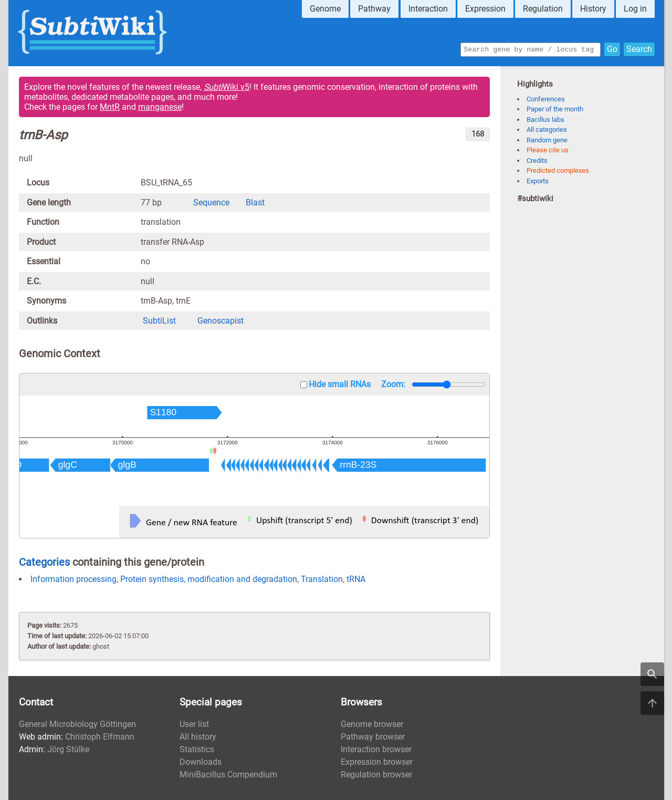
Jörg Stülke (68, 749)
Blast (255, 202)
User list (194, 724)
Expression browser (377, 762)
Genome (325, 9)
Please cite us (548, 150)
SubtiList (159, 321)
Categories (44, 562)
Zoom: (393, 384)
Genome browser (372, 724)
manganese (160, 107)
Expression (485, 9)
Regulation (543, 9)
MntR (110, 107)
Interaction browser (376, 749)
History (593, 9)
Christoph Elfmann (100, 737)
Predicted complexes (558, 170)
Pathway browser (373, 737)
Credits (537, 160)
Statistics (197, 749)
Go (612, 49)
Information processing (73, 579)
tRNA (356, 579)
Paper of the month (555, 109)
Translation (322, 579)
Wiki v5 (227, 87)
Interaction (428, 9)
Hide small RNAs (340, 384)
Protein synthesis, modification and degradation (209, 579)
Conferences (546, 99)
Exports (538, 181)
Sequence (211, 202)
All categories (547, 129)
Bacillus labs (545, 120)
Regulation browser (376, 775)
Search (639, 49)
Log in (635, 9)
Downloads (201, 762)
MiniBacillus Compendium (228, 775)
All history (198, 737)
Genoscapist (220, 321)
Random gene (547, 140)
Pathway (374, 9)
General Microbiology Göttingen (77, 724)
